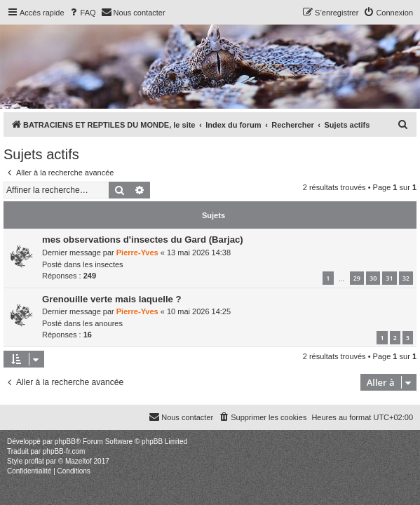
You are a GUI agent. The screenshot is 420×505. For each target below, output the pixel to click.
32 (406, 278)
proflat (34, 461)
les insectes (103, 264)
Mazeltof (79, 461)
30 (373, 278)
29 (357, 278)
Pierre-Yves (137, 252)
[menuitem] (82, 13)
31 (389, 278)
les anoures (103, 323)
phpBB (65, 442)
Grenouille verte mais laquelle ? (112, 299)
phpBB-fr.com (64, 451)
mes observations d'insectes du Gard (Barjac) (143, 240)
